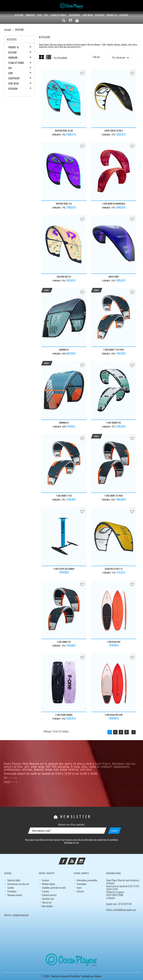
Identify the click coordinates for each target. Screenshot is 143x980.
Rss (76, 859)
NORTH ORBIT (114, 277)
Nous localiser (47, 906)
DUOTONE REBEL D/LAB (64, 131)
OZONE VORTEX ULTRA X (114, 131)
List (49, 58)
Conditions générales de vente (54, 888)
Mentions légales (49, 884)
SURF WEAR (88, 15)
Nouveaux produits (15, 895)
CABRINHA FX (64, 350)
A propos (46, 891)
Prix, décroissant (121, 58)
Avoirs (79, 888)
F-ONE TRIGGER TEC (114, 423)
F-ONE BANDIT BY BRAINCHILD (114, 204)
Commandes (82, 884)
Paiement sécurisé (49, 895)
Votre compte (81, 873)
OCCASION (100, 15)
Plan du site (47, 902)
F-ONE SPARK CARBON (64, 715)
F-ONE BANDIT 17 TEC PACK (114, 350)
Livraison (46, 880)
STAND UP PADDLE (58, 15)
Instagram (85, 859)
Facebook (67, 859)
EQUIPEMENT (75, 15)
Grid (42, 57)
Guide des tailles (14, 880)
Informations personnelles (87, 880)
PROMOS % (112, 15)
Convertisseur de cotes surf (18, 884)
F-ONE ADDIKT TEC (64, 642)
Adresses (80, 891)
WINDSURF (30, 15)
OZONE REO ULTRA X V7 (114, 569)
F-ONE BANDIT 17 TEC (64, 496)
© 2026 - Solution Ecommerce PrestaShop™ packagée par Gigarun (71, 976)
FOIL (46, 15)
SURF (40, 15)
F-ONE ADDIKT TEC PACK (114, 496)
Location (124, 15)
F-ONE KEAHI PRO (114, 642)
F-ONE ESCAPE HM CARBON (64, 569)
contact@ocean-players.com (36, 782)
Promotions (12, 891)
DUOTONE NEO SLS (64, 277)
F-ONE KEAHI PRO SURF (114, 715)
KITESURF (19, 15)
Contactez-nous (48, 899)
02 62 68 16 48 (27, 778)
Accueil (12, 39)
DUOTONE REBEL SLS (64, 204)
